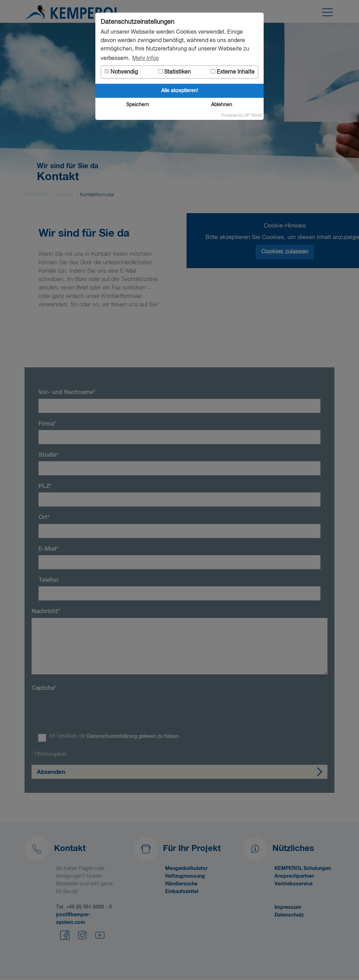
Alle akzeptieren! (180, 91)
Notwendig (121, 72)
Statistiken (174, 72)
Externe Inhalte (233, 72)
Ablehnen (222, 105)
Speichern (138, 105)
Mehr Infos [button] (145, 59)
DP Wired (253, 116)
